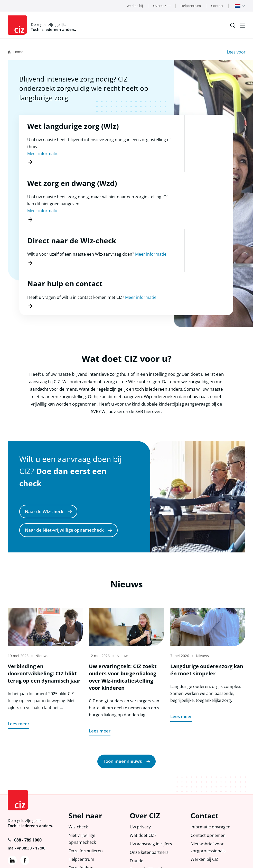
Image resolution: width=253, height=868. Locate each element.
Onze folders (81, 824)
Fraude (137, 816)
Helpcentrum (191, 6)
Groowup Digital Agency (227, 859)
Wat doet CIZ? (144, 789)
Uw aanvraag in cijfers (151, 798)
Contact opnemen (209, 789)
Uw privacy (140, 780)
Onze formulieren (86, 806)
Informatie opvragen (211, 780)
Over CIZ (160, 6)
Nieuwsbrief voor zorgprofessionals (208, 802)
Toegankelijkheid (147, 825)
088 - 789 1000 (25, 793)
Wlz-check (79, 780)
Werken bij (135, 6)
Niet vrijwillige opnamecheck (83, 793)
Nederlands (238, 6)
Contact (217, 6)
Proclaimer (40, 861)
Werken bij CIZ (205, 815)
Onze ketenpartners (150, 807)
